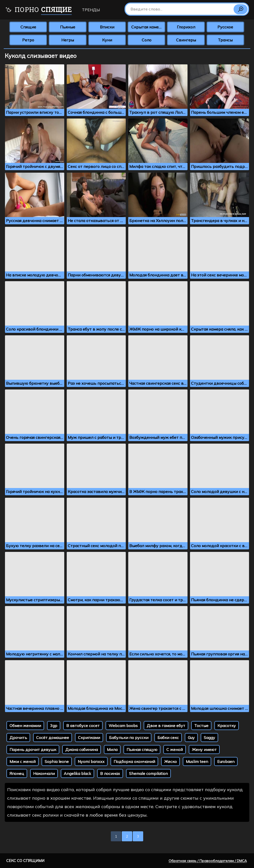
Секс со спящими (25, 861)
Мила (112, 749)
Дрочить (18, 738)
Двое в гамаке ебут (166, 726)
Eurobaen (226, 761)
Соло (147, 40)
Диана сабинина (82, 749)
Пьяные (68, 27)
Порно (38, 10)
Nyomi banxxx (91, 761)
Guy (191, 738)
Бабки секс (168, 738)
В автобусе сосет (83, 726)
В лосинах (110, 773)
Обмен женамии (25, 726)
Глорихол (186, 27)
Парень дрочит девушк (33, 749)
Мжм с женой (23, 761)
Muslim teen (197, 761)
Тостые (201, 726)
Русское (225, 27)
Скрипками (89, 738)
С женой (175, 749)
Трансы (225, 40)
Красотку (227, 726)
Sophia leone (57, 761)
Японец (17, 773)
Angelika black (77, 773)
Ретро (28, 40)
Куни (107, 40)
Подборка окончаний (134, 761)
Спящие (28, 27)
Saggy (209, 738)
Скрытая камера (147, 27)
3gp (54, 726)
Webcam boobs (123, 726)
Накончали (44, 773)
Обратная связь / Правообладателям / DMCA (208, 861)
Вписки (107, 27)
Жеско (170, 761)
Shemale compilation (148, 773)
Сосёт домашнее (53, 738)
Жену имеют (204, 749)
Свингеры (186, 40)
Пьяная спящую (142, 749)
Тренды (91, 10)
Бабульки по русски (129, 738)
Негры (68, 40)
